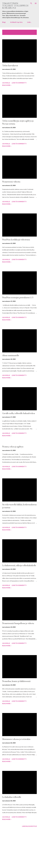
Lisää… (29, 22)
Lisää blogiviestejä (29, 826)
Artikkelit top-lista (16, 22)
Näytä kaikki (31, 31)
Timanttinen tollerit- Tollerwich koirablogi (15, 6)
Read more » (7, 85)
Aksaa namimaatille (11, 355)
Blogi (4, 22)
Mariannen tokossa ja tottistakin (16, 739)
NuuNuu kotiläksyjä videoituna (16, 239)
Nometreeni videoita (11, 182)
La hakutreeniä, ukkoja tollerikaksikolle (19, 565)
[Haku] (31, 3)
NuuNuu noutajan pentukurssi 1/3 (18, 297)
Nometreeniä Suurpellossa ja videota (18, 623)
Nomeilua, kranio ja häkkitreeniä (16, 681)
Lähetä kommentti (19, 83)
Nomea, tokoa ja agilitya (13, 447)
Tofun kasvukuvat (10, 65)
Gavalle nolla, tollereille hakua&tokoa (19, 413)
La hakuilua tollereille (12, 797)
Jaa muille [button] (6, 83)
